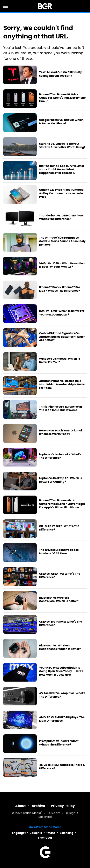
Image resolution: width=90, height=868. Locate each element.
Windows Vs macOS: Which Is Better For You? (60, 361)
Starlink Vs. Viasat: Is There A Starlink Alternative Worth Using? (62, 146)
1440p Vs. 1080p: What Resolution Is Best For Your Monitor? (62, 265)
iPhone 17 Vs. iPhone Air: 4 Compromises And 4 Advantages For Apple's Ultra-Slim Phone (62, 504)
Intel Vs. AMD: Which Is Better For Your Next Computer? (62, 313)
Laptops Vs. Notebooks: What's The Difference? (60, 456)
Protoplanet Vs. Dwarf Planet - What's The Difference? (60, 743)
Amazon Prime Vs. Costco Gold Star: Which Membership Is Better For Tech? (62, 385)
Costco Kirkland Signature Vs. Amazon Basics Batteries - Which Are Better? (62, 337)
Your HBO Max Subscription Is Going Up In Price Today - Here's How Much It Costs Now (61, 671)
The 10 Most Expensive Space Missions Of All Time (59, 552)
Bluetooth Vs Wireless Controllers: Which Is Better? (59, 600)
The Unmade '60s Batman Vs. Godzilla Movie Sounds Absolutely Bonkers (62, 241)
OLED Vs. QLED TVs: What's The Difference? (60, 576)
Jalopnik (36, 833)
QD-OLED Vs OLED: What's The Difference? (59, 528)
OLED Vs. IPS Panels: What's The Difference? (61, 624)
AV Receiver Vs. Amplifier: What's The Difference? (62, 695)
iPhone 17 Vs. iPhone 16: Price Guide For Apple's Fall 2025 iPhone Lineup (62, 98)
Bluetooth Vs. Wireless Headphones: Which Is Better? (60, 647)
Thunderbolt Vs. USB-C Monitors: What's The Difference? (62, 217)
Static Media (32, 813)
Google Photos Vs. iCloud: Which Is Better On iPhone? (61, 122)
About (20, 806)
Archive (38, 806)
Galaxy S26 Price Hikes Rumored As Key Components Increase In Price (61, 193)
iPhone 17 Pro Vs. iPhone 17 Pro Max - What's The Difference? (60, 289)
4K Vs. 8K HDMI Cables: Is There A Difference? (62, 767)
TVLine (51, 833)
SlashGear (45, 838)
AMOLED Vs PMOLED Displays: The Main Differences (62, 719)
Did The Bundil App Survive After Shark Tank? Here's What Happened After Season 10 (62, 170)
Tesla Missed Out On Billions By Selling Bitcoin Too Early (60, 74)
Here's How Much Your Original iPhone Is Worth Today (61, 432)
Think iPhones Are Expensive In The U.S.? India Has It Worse (61, 409)
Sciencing (67, 833)
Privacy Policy (63, 806)
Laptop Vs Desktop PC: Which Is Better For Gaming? (61, 480)
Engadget (19, 833)
